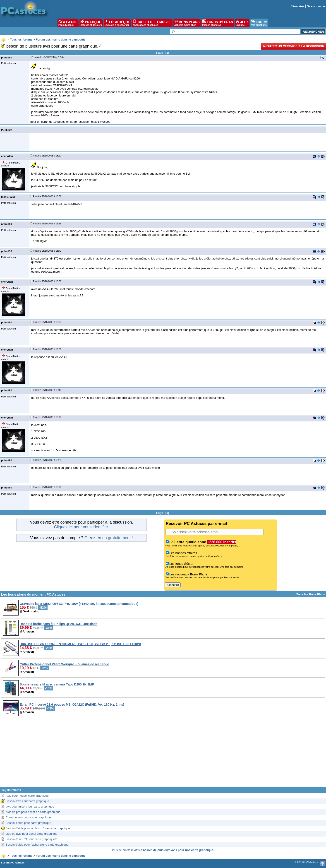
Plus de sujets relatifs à (163, 850)
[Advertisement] (163, 755)
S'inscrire (297, 6)
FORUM (259, 23)
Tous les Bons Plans (311, 594)
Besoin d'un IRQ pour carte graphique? (31, 839)
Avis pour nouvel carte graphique (27, 796)
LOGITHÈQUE (117, 23)
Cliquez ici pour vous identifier (81, 527)
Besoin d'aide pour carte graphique (28, 823)
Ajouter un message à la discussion (294, 46)
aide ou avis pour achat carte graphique (31, 834)
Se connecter (316, 6)
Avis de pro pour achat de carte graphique (33, 812)
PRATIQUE (91, 23)
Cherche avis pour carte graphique (28, 817)
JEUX (242, 23)
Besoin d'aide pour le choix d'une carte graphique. (38, 828)
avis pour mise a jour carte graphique (30, 807)
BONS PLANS (187, 23)
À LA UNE (68, 23)
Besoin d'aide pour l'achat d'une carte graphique (37, 845)
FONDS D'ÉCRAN (218, 23)
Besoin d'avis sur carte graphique (27, 801)
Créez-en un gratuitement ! (109, 538)
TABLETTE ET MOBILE (152, 23)
